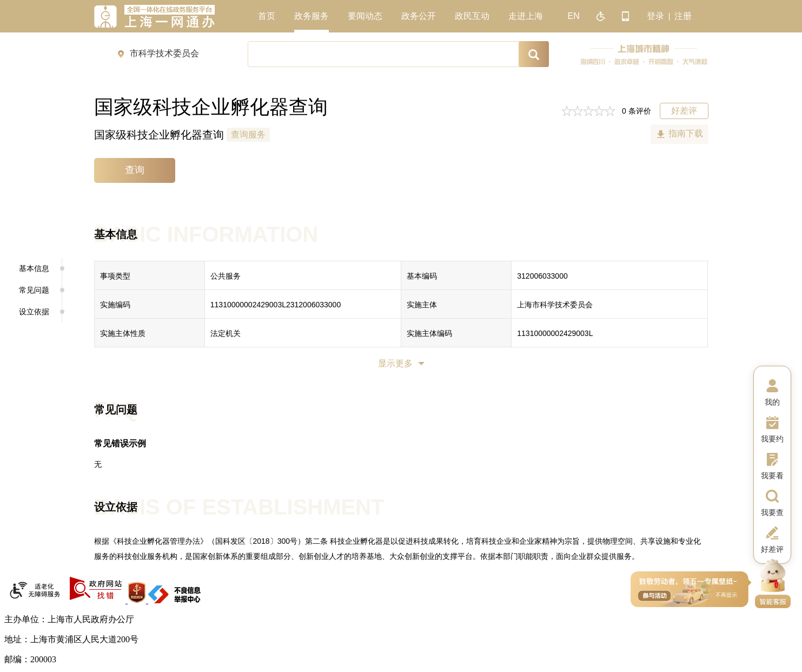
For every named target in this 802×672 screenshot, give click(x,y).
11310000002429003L (555, 333)
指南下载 (686, 133)
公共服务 (226, 276)
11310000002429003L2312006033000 (276, 305)
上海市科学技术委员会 (555, 305)
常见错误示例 (120, 443)
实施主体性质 (123, 333)
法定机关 (226, 333)
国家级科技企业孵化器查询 (159, 135)
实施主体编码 (429, 333)
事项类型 (115, 276)
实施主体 (422, 305)
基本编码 (422, 276)
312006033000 (542, 276)
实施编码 (115, 305)
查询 (135, 170)
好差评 (684, 111)
